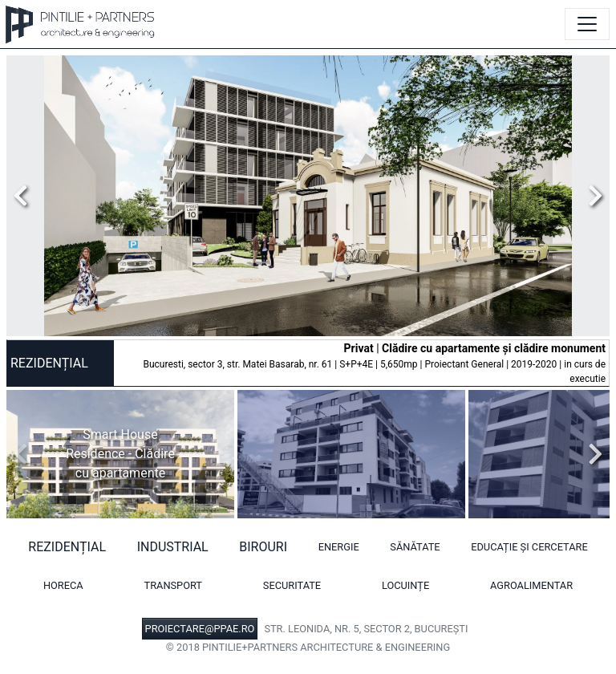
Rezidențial (67, 547)
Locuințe (405, 585)
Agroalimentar (531, 585)
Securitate (292, 585)
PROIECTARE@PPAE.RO (200, 629)
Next (591, 196)
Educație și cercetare (529, 547)
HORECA (63, 585)
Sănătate (415, 547)
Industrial (173, 547)
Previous (25, 196)
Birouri (263, 547)
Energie (339, 547)
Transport (174, 585)
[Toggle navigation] (587, 24)
